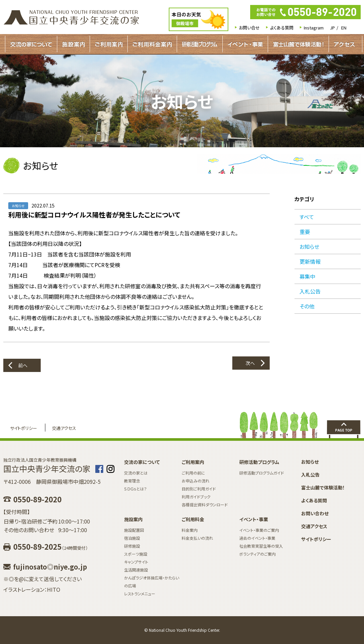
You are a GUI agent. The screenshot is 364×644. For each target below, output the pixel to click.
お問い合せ (249, 28)
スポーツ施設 (136, 554)
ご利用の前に (193, 473)
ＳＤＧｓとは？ (136, 489)
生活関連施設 (136, 570)
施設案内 (73, 44)
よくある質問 (282, 28)
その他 (307, 306)
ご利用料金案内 (152, 44)
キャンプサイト (136, 562)
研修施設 (132, 546)
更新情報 (310, 261)
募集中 (307, 276)
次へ (250, 363)
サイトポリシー (23, 428)
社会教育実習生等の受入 (261, 546)
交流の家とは (136, 473)
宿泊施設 (132, 538)
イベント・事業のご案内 (259, 530)
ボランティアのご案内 (257, 554)
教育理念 (132, 481)
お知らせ (309, 247)
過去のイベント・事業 (257, 538)
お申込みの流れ (196, 481)
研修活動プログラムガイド (200, 44)
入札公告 (310, 291)
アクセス (344, 44)
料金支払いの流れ (197, 538)
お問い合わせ (315, 513)
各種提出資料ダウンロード (205, 505)
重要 (305, 232)
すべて (307, 217)
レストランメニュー (140, 594)
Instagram (314, 28)
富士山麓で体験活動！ (298, 44)
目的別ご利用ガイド (199, 489)
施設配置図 (134, 530)
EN (344, 28)
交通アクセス (64, 428)
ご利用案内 (109, 44)
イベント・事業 (245, 44)
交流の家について (31, 44)
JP (332, 28)
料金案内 (190, 530)
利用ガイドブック (196, 497)
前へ (23, 365)
